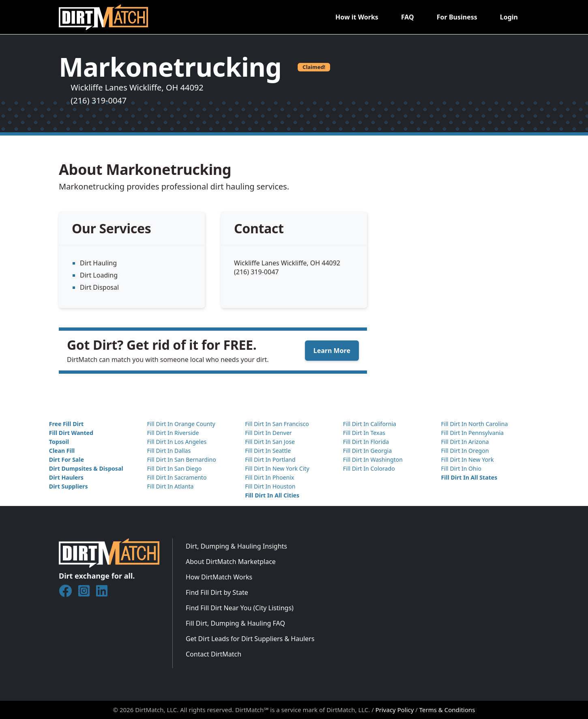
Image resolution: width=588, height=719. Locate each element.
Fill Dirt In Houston (270, 486)
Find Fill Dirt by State (217, 592)
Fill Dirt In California (370, 424)
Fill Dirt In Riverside (173, 433)
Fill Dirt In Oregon (465, 451)
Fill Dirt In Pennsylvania (472, 433)
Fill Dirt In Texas (364, 433)
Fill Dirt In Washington (373, 460)
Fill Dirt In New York (467, 460)
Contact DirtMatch (214, 654)
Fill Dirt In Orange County (181, 424)
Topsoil (59, 442)
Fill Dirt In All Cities (272, 495)
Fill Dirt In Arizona (465, 442)
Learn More (332, 351)
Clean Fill (62, 451)
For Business (457, 17)
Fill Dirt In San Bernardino (181, 460)
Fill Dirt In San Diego (174, 468)
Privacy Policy (395, 710)
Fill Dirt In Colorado (369, 468)
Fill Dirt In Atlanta (170, 486)
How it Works (357, 17)
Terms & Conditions (447, 710)
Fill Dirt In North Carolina (474, 424)
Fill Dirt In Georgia (367, 451)
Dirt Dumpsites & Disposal (86, 468)
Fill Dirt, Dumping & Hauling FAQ (235, 623)
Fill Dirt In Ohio (461, 468)
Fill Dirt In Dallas (169, 451)
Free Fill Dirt (66, 424)
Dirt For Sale (67, 460)
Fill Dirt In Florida (366, 442)
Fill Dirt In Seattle (268, 451)
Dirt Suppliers (69, 486)
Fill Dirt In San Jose (270, 442)
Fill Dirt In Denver (268, 433)
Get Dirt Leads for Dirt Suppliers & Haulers (250, 639)
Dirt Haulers (66, 477)
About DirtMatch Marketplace (231, 562)
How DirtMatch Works (219, 577)
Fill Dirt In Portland (270, 460)
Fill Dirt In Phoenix (269, 477)
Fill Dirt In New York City (277, 468)
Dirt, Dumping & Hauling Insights (236, 546)
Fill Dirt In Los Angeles (177, 442)
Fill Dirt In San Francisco (277, 424)
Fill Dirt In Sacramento (177, 477)
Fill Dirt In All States (469, 477)
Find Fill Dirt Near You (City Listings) (240, 608)
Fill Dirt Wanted (71, 433)
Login (509, 17)
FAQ (408, 17)
